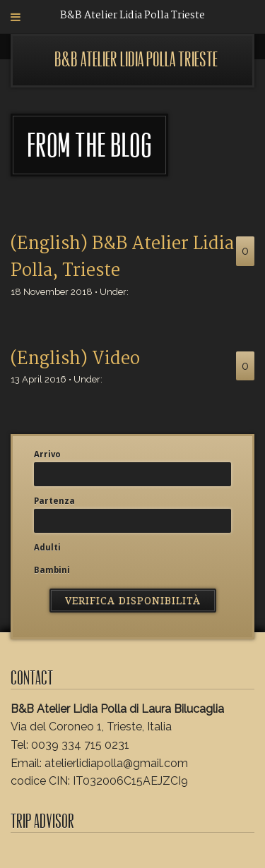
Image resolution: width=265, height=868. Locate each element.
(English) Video (75, 359)
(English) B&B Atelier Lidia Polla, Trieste (122, 258)
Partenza (54, 501)
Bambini (52, 570)
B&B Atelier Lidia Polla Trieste (136, 60)
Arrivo (47, 454)
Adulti (47, 548)
